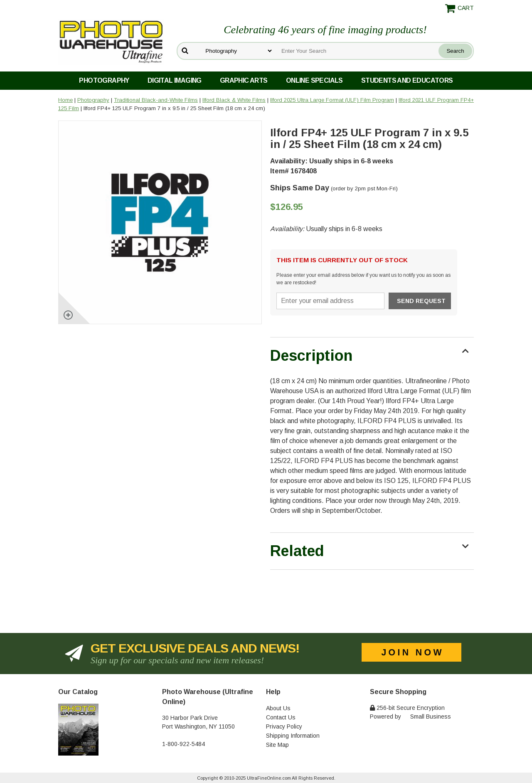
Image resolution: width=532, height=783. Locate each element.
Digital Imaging (175, 80)
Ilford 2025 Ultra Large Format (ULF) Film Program (332, 100)
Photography (104, 80)
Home (65, 100)
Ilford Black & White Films (234, 100)
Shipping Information (293, 736)
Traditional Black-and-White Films (156, 100)
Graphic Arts (244, 80)
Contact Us (281, 717)
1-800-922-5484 (183, 744)
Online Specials (314, 80)
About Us (278, 708)
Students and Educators (407, 80)
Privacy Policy (284, 726)
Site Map (277, 745)
